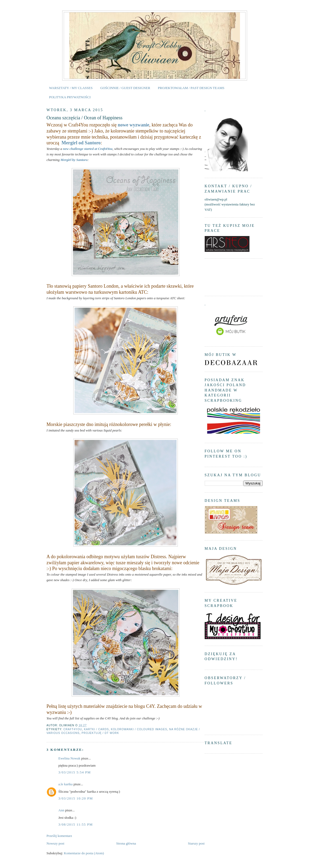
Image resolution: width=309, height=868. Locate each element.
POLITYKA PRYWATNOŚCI (70, 97)
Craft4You (73, 729)
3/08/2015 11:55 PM (76, 824)
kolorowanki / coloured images (139, 729)
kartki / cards (96, 729)
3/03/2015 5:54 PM (75, 772)
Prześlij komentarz (59, 836)
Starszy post (196, 843)
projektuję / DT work (100, 733)
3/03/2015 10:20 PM (76, 798)
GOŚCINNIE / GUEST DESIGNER (125, 88)
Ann (61, 810)
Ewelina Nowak (69, 758)
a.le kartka (66, 784)
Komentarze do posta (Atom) (84, 853)
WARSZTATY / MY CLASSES (71, 88)
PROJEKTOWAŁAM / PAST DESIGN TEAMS (191, 88)
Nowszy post (56, 843)
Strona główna (126, 843)
